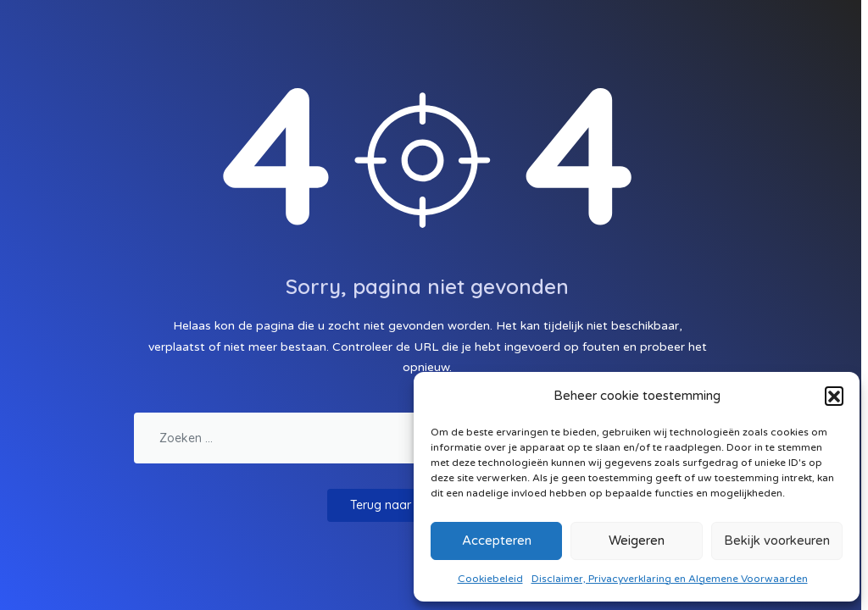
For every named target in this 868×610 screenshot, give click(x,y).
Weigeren (637, 541)
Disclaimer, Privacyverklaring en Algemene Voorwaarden (670, 579)
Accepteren (497, 541)
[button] (834, 396)
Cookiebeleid (490, 579)
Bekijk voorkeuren (777, 541)
